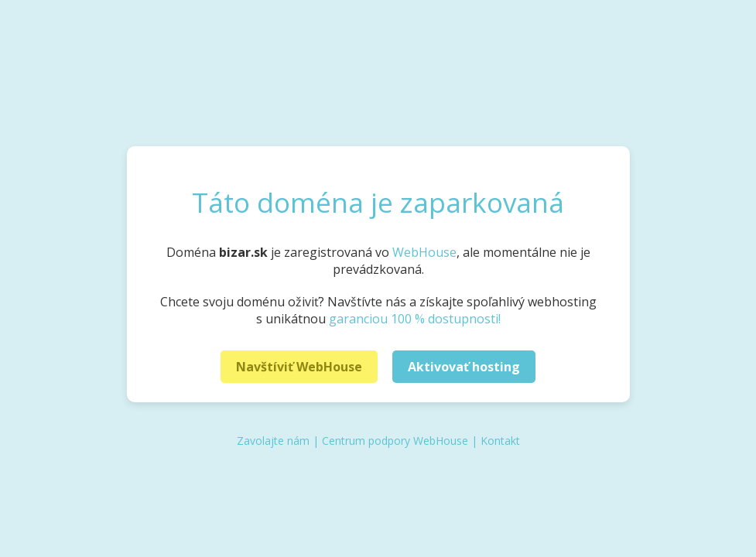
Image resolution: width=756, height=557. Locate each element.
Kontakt (500, 441)
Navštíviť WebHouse (299, 367)
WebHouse (424, 252)
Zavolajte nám (273, 441)
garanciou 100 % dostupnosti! (415, 319)
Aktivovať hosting (464, 367)
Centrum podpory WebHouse (395, 441)
